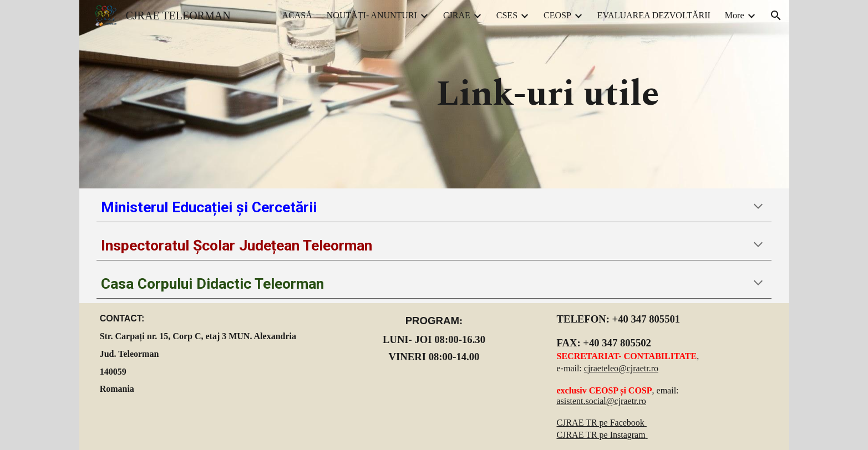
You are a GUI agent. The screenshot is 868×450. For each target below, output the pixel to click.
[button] (776, 16)
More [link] (735, 15)
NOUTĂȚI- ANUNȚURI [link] (372, 15)
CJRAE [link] (457, 15)
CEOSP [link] (557, 15)
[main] (548, 94)
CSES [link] (507, 15)
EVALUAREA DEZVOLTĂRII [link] (654, 15)
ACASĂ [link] (297, 15)
